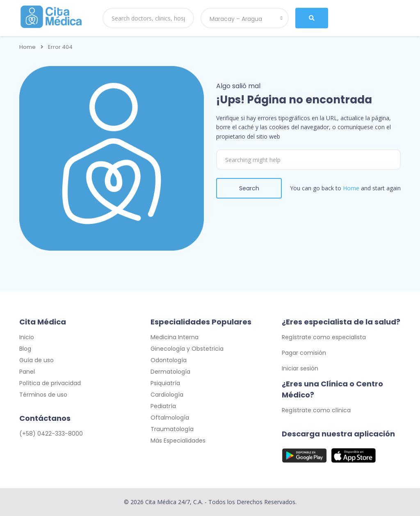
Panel (27, 372)
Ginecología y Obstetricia (187, 349)
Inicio (27, 337)
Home (27, 47)
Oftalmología (170, 418)
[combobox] (244, 18)
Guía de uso (37, 360)
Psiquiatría (165, 383)
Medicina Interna (175, 337)
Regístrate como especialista (324, 337)
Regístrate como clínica (316, 410)
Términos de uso (43, 395)
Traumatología (172, 429)
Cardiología (167, 395)
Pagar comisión (304, 353)
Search (249, 188)
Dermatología (170, 372)
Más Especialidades (178, 441)
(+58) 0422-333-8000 (51, 434)
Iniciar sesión (300, 368)
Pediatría (163, 406)
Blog (25, 349)
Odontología (169, 360)
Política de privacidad (50, 383)
